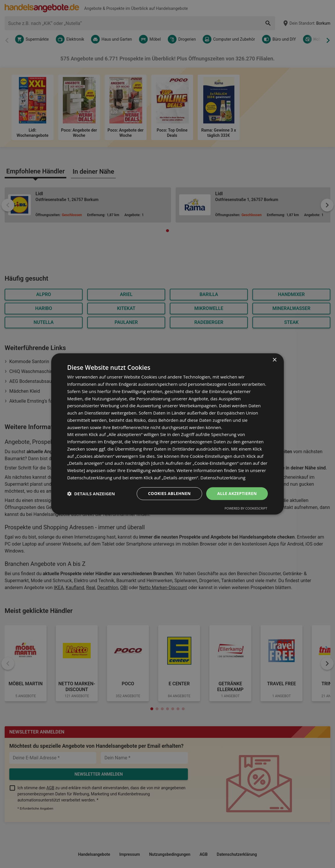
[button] (91, 494)
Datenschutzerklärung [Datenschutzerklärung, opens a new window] (223, 478)
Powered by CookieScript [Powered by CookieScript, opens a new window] (246, 509)
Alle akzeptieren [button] (237, 493)
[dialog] (167, 434)
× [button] (274, 360)
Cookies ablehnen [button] (169, 493)
